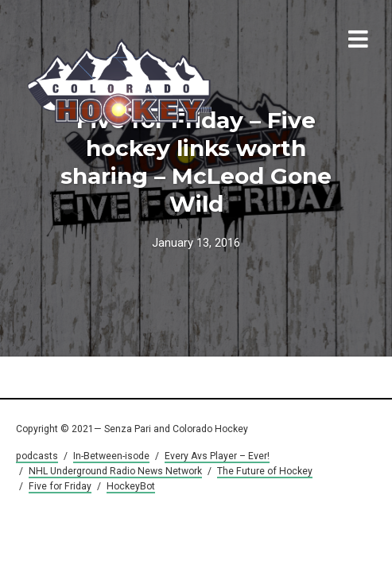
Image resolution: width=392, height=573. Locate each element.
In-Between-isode (111, 456)
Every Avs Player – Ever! (217, 456)
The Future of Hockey (265, 471)
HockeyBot (131, 486)
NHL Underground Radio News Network (115, 471)
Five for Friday (60, 486)
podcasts (37, 456)
